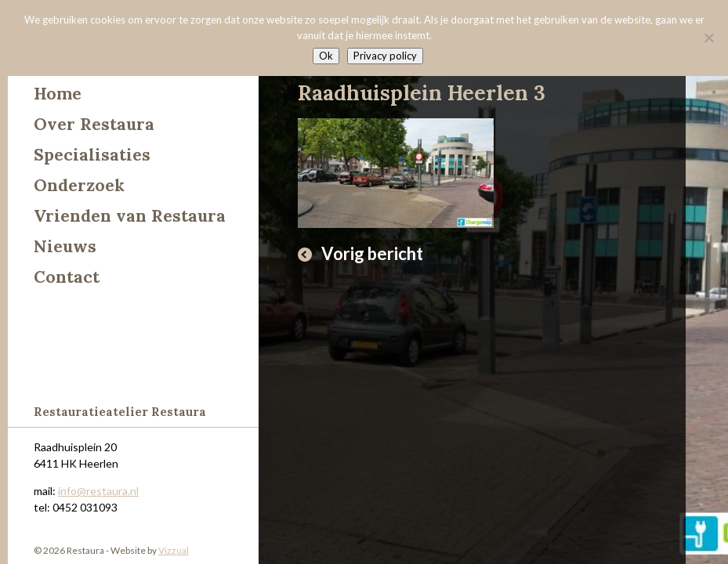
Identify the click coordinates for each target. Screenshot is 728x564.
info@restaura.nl (98, 491)
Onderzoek (79, 185)
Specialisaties (92, 155)
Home (58, 94)
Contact (67, 277)
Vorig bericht (372, 253)
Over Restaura (94, 124)
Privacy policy (385, 56)
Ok (326, 56)
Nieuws (65, 246)
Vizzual (174, 550)
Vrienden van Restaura (130, 216)
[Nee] (708, 38)
